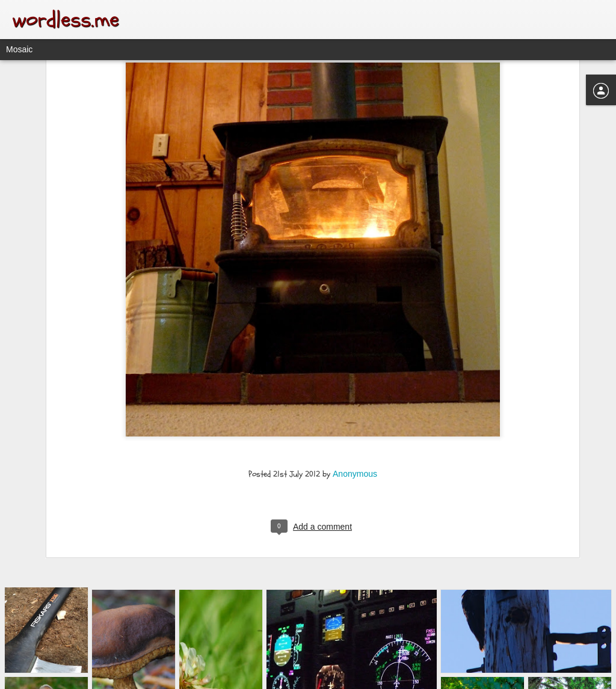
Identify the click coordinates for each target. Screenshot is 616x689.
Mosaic (19, 49)
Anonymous (355, 408)
